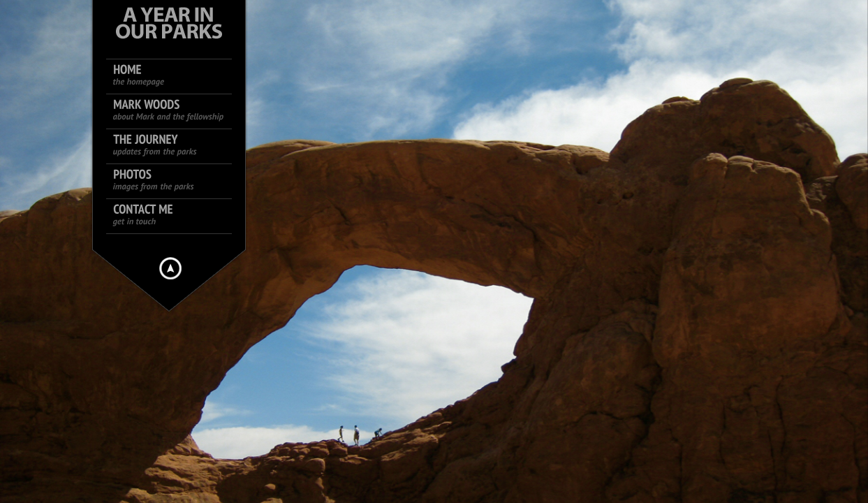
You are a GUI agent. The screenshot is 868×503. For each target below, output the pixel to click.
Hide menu (170, 268)
